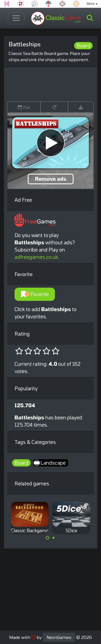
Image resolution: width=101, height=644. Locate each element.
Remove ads (51, 179)
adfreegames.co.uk (36, 257)
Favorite (35, 294)
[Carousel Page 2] (54, 538)
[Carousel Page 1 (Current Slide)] (48, 538)
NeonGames (59, 637)
